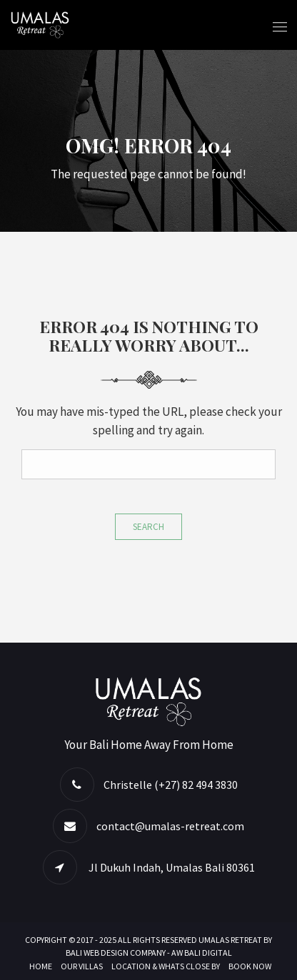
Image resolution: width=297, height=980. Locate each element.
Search (148, 527)
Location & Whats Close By (166, 966)
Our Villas (82, 966)
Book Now (250, 966)
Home (41, 966)
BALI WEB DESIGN (97, 953)
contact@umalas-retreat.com (170, 826)
